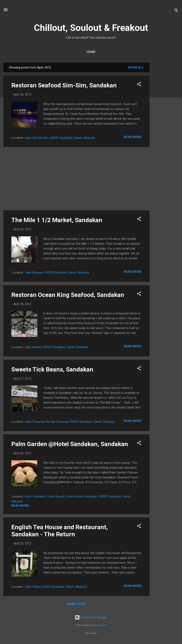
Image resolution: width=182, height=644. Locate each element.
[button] (139, 85)
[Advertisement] (166, 124)
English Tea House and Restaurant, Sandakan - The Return (60, 531)
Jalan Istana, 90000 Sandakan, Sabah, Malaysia (56, 587)
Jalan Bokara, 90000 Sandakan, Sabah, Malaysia (56, 347)
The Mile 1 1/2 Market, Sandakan (57, 220)
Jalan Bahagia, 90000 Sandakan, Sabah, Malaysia (57, 273)
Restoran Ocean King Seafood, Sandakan (68, 295)
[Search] (176, 11)
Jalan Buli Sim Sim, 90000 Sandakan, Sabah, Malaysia (60, 138)
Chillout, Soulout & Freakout (91, 28)
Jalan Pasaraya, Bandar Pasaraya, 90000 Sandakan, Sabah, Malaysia (70, 422)
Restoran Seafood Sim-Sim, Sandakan (64, 85)
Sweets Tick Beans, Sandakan (52, 369)
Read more (133, 137)
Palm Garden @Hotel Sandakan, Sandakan (70, 444)
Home (91, 52)
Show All (136, 67)
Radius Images (100, 625)
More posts (76, 604)
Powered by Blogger (91, 617)
